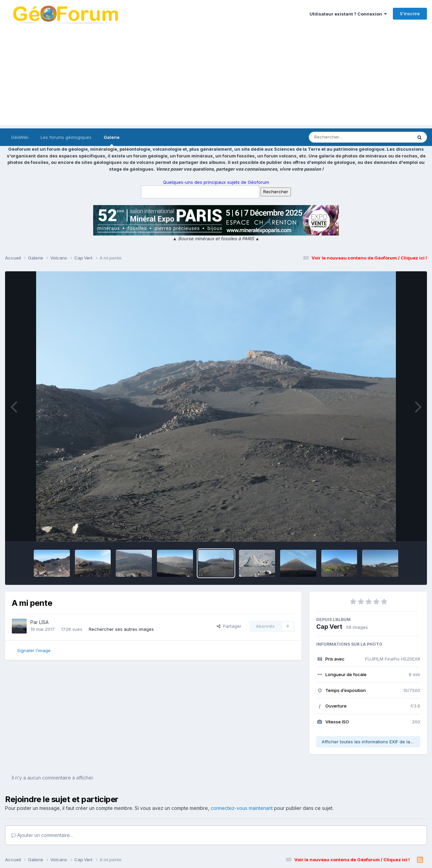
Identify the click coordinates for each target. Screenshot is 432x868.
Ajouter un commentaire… (42, 835)
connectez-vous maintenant (242, 808)
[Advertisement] (216, 78)
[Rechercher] (341, 137)
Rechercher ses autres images (121, 629)
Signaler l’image (34, 650)
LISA (44, 622)
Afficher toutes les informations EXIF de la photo (371, 742)
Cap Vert (329, 627)
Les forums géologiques (66, 137)
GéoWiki (20, 137)
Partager (229, 626)
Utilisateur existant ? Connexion (348, 14)
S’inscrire (410, 14)
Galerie (112, 140)
